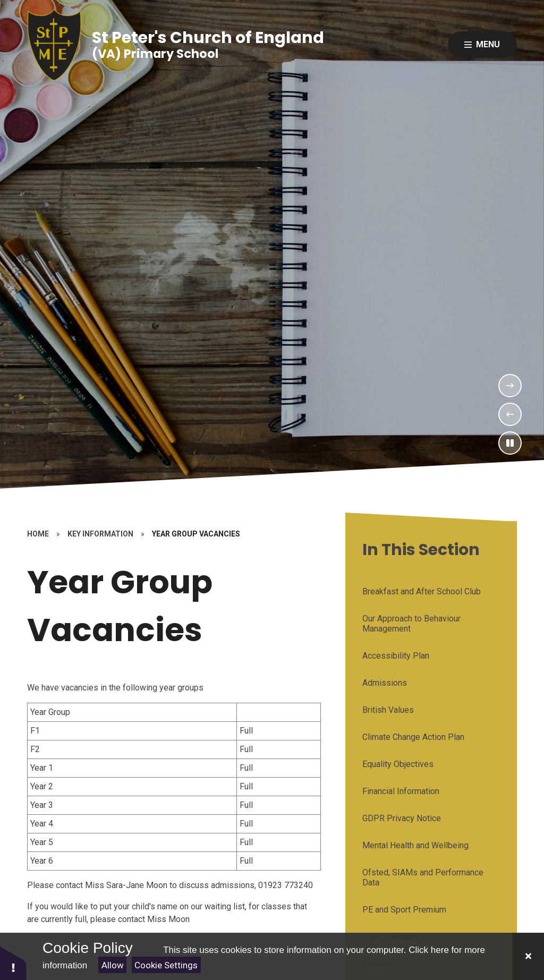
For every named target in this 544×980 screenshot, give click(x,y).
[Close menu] (482, 45)
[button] (13, 963)
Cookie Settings (166, 965)
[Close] (528, 956)
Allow (113, 965)
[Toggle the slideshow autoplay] (510, 443)
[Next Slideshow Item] (510, 386)
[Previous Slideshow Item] (510, 414)
